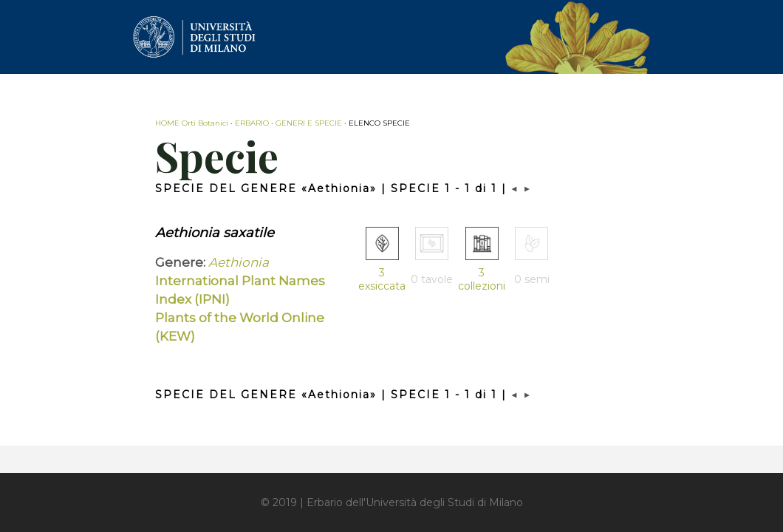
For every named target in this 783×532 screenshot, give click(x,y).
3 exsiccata (382, 279)
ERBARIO (252, 123)
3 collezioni (482, 279)
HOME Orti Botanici (192, 123)
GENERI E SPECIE (309, 123)
